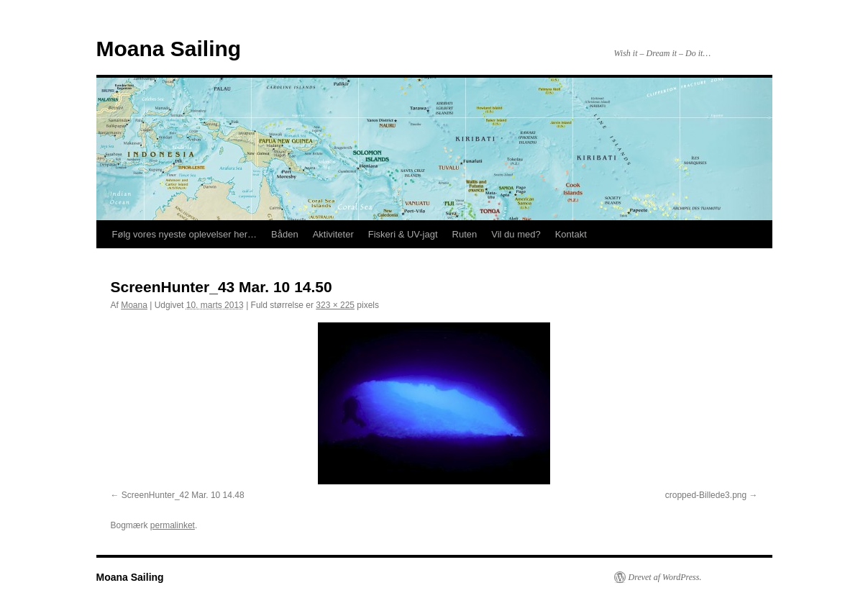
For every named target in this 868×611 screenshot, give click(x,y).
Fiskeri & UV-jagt (403, 234)
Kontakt (571, 234)
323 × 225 (335, 305)
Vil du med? (516, 234)
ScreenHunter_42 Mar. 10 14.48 (183, 495)
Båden (285, 234)
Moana (134, 305)
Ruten (465, 234)
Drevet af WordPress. (665, 577)
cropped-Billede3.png (706, 495)
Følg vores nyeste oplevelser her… (185, 234)
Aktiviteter (333, 234)
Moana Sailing (169, 49)
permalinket (173, 525)
